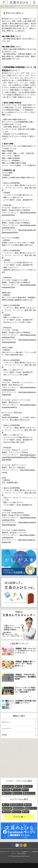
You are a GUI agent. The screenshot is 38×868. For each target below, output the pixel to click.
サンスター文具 (9, 786)
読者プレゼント (31, 808)
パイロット (18, 793)
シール (6, 805)
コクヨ (19, 786)
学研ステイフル (30, 793)
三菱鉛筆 (7, 790)
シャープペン (19, 729)
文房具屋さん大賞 (17, 805)
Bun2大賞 (7, 812)
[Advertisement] (19, 758)
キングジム (8, 793)
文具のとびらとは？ (5, 852)
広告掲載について (26, 852)
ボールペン (19, 722)
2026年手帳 (8, 808)
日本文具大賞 (19, 808)
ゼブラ (26, 790)
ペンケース (17, 812)
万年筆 (19, 735)
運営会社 (24, 854)
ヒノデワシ (28, 786)
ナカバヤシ (17, 790)
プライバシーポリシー (16, 852)
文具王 (26, 812)
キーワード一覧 (18, 817)
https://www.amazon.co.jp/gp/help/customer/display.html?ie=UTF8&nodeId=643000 (19, 457)
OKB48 (29, 805)
